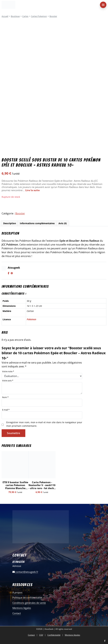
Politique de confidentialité (27, 597)
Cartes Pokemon (39, 16)
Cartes (25, 16)
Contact (17, 613)
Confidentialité (54, 635)
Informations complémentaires (37, 223)
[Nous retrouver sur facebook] (105, 641)
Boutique (15, 16)
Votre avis (8, 381)
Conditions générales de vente (29, 603)
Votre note (8, 371)
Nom (5, 397)
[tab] (10, 223)
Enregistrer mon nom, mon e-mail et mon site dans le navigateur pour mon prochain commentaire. (44, 424)
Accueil (5, 16)
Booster (53, 16)
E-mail (6, 410)
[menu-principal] (103, 5)
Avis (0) (63, 223)
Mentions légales (22, 608)
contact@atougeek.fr (25, 572)
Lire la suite (32, 190)
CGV (41, 635)
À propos (17, 592)
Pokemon (31, 319)
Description (10, 223)
